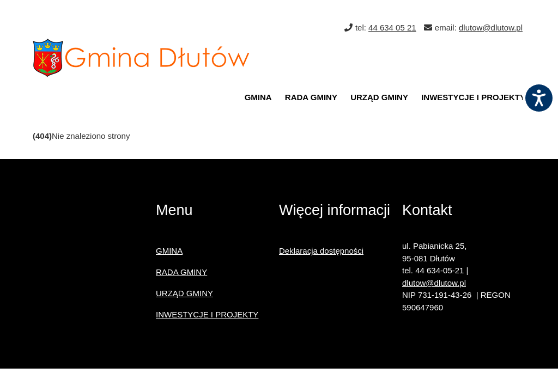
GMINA (258, 97)
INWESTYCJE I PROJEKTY (473, 97)
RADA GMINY (311, 97)
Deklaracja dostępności (321, 251)
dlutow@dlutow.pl (491, 27)
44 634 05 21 (392, 27)
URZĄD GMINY (379, 97)
